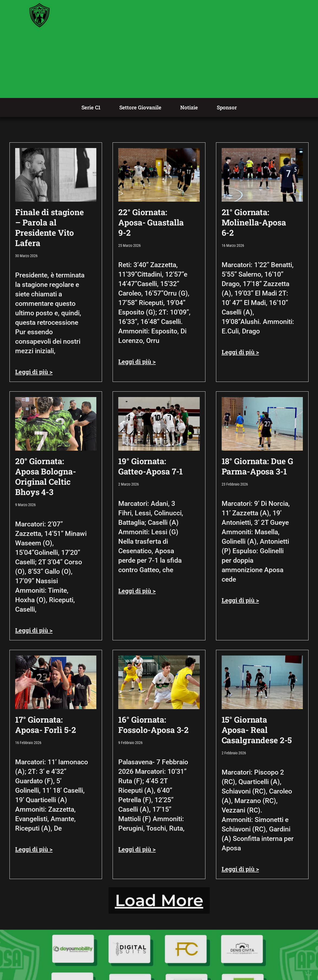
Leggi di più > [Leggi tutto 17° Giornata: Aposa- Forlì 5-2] (34, 849)
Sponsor (227, 107)
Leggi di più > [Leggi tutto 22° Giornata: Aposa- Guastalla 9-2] (137, 361)
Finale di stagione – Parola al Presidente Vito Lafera (50, 227)
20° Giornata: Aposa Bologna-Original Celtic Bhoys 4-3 (45, 476)
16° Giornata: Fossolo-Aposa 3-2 (153, 725)
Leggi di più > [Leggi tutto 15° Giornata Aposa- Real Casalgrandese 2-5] (240, 869)
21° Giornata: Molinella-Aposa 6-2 (254, 222)
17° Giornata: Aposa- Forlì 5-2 (46, 725)
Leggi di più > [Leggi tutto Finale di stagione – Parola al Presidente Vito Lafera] (34, 372)
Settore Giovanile (140, 107)
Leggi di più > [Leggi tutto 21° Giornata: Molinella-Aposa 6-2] (240, 352)
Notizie (189, 107)
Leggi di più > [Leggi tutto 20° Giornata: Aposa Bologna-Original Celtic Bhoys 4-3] (34, 630)
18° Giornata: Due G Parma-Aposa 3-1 (258, 466)
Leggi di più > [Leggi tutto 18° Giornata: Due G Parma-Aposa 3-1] (240, 600)
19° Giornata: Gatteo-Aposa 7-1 (150, 466)
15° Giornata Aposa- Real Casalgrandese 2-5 (257, 730)
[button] (159, 900)
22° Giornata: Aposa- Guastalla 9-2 (151, 222)
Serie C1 (91, 107)
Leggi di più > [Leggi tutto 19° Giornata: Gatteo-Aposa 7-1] (137, 591)
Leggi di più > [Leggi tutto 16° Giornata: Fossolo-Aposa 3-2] (137, 849)
